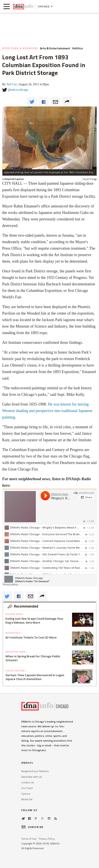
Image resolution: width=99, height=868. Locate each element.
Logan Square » (16, 671)
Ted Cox (12, 84)
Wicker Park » (15, 614)
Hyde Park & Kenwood (20, 48)
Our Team (27, 788)
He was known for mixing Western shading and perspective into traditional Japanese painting (47, 411)
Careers (26, 794)
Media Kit (27, 799)
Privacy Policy (47, 839)
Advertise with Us (31, 777)
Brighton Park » (16, 652)
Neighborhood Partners (35, 771)
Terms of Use (29, 839)
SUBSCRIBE (32, 827)
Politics (78, 48)
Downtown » (14, 633)
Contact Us (28, 782)
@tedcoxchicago (18, 90)
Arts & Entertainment (55, 48)
